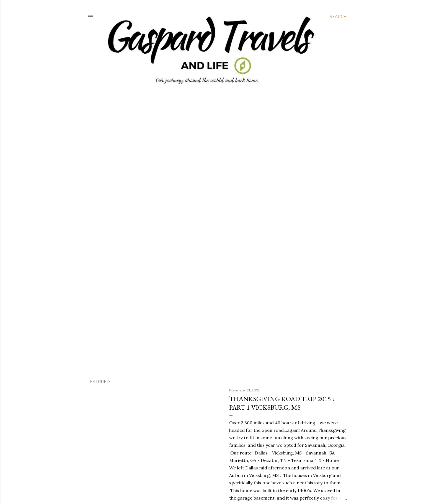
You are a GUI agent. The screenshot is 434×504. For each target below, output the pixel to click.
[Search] (338, 17)
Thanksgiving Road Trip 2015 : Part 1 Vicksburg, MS (282, 403)
